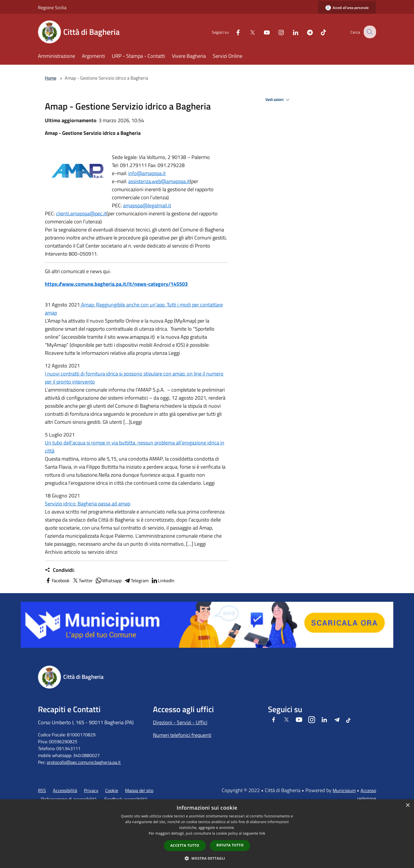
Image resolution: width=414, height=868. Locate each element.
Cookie (112, 790)
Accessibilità (65, 790)
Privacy (91, 790)
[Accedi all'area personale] (347, 8)
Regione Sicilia (52, 7)
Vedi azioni (278, 100)
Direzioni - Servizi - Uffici (180, 722)
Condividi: (60, 570)
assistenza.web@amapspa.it (159, 181)
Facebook (57, 580)
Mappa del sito (139, 790)
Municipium (344, 790)
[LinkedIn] (291, 32)
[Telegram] (305, 32)
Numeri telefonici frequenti (182, 735)
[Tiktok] (319, 32)
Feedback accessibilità (126, 799)
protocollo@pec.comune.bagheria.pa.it (84, 762)
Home (51, 78)
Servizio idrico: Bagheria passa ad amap (88, 504)
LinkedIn (163, 580)
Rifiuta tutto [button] (230, 845)
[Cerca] (369, 32)
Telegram (136, 580)
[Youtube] (262, 32)
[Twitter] (248, 32)
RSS (42, 790)
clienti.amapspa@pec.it (81, 213)
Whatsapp (108, 580)
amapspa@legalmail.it (147, 205)
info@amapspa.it (147, 173)
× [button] (408, 805)
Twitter (82, 580)
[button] (207, 858)
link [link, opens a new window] (262, 833)
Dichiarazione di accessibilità (69, 799)
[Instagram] (277, 32)
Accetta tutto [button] (185, 845)
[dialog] (207, 834)
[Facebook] (233, 32)
